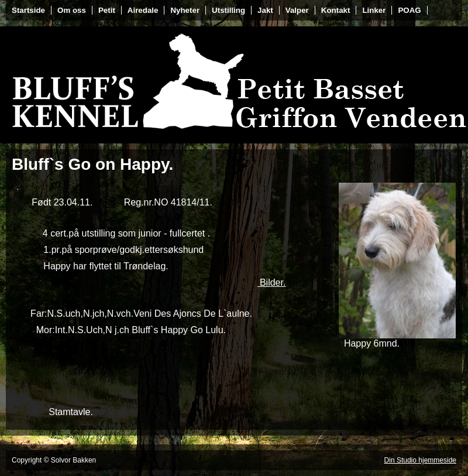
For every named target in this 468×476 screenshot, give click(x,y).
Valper (297, 10)
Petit (107, 10)
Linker (374, 10)
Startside (28, 10)
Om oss (72, 10)
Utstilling (228, 10)
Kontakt (336, 10)
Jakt (265, 10)
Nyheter (185, 10)
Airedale (143, 10)
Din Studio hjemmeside (420, 460)
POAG (409, 10)
